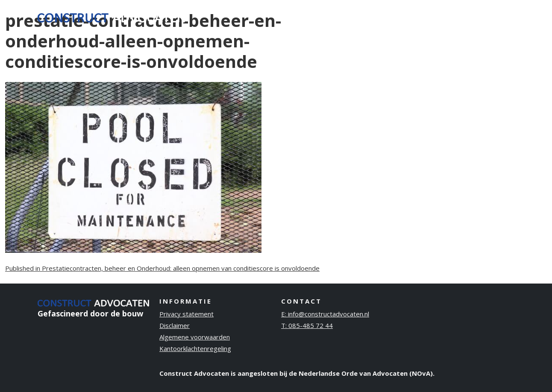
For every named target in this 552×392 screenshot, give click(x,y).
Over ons (402, 17)
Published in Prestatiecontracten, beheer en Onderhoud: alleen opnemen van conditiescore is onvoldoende (162, 268)
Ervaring (359, 17)
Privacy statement (186, 314)
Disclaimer (175, 325)
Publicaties (449, 17)
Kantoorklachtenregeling (195, 348)
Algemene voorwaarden (195, 337)
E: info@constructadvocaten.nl (325, 314)
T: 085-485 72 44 (307, 325)
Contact (494, 17)
